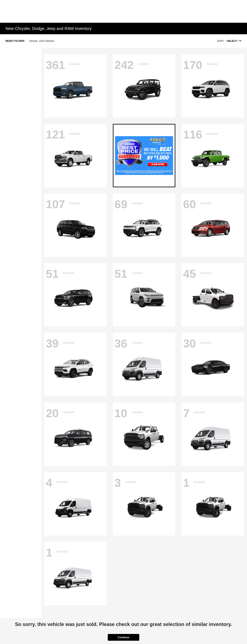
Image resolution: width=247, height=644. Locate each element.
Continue (123, 637)
